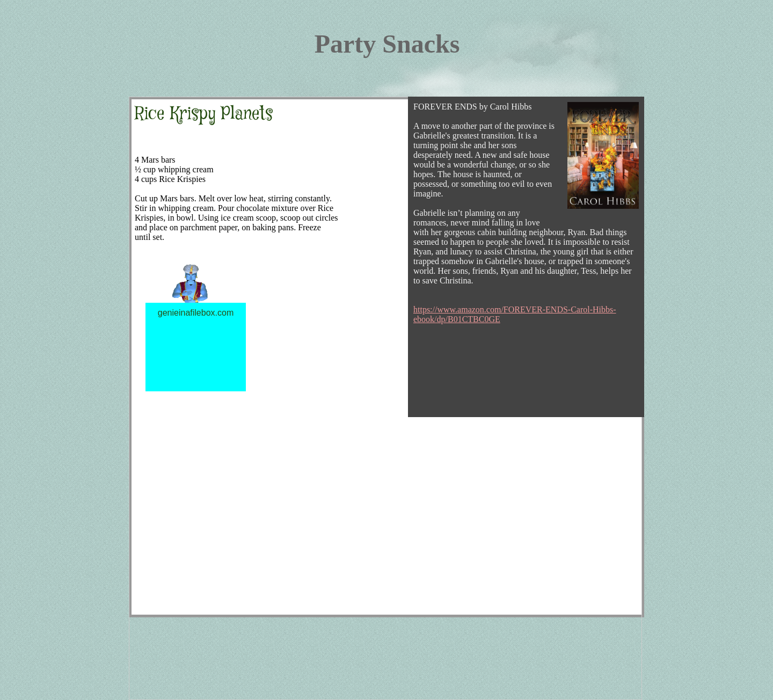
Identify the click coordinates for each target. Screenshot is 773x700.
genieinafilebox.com (196, 313)
